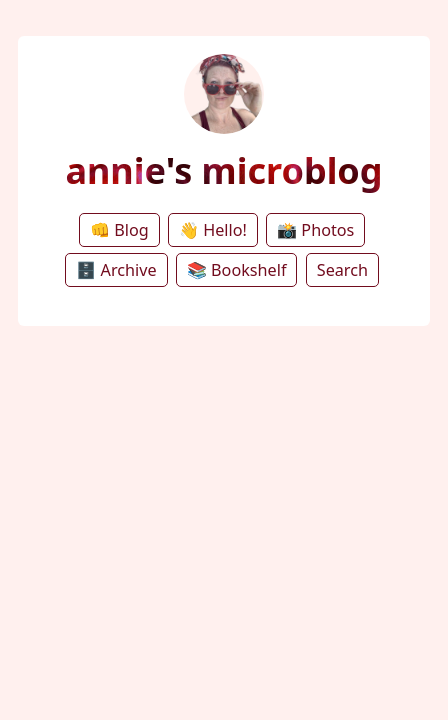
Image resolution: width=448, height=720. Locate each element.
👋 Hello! (213, 230)
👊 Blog (119, 230)
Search (342, 270)
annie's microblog (223, 170)
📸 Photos (315, 230)
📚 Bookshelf (237, 270)
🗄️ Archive (116, 270)
